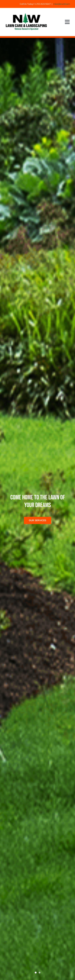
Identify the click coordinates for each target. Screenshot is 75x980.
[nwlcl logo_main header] (26, 15)
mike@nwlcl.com (62, 4)
